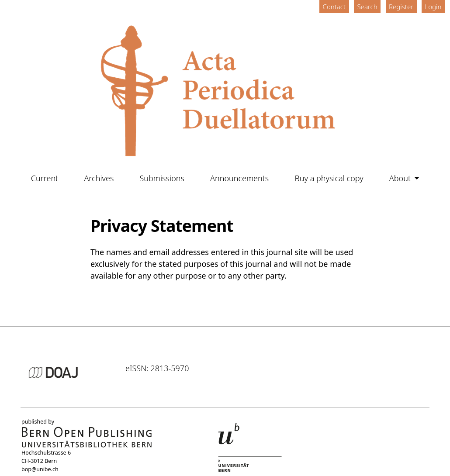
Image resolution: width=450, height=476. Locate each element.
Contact (334, 7)
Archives (99, 178)
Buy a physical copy (329, 178)
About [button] (401, 178)
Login (433, 7)
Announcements (239, 178)
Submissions (162, 178)
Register (401, 7)
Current (45, 178)
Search (367, 7)
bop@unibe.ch (40, 469)
